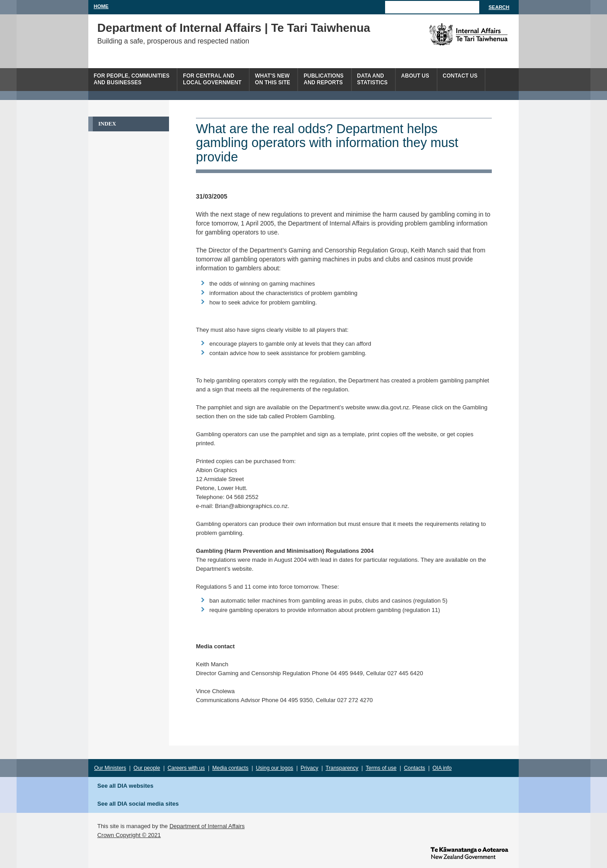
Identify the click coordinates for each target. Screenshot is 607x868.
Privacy (310, 768)
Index (107, 124)
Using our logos (275, 768)
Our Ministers (110, 768)
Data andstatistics (373, 79)
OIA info (442, 768)
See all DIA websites (125, 786)
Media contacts (231, 768)
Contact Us (460, 76)
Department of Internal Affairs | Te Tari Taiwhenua (234, 28)
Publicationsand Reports (323, 79)
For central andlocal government (212, 79)
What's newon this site (273, 79)
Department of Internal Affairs (207, 826)
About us (415, 76)
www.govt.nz (469, 852)
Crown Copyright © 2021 (129, 835)
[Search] (432, 7)
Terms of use (381, 768)
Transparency (342, 768)
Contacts (414, 768)
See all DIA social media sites (138, 804)
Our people (147, 768)
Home (101, 6)
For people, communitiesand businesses (132, 79)
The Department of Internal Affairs (448, 35)
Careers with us (186, 768)
